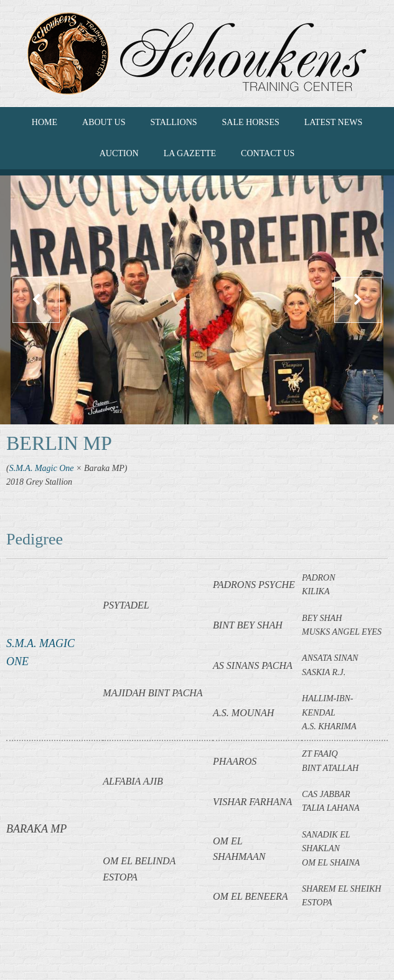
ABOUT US (104, 122)
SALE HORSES (251, 122)
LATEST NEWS (333, 122)
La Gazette (190, 153)
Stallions (173, 122)
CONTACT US (268, 153)
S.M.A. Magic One (42, 468)
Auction (119, 153)
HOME (45, 122)
